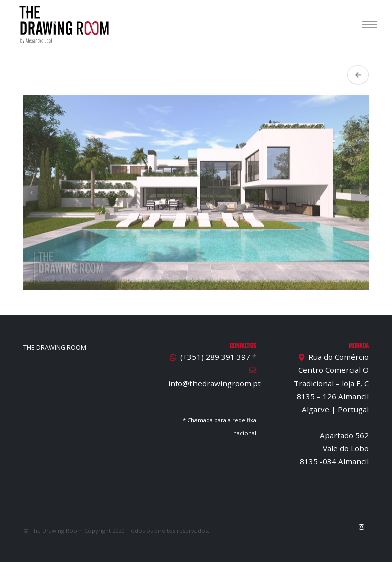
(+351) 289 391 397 (215, 357)
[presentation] (32, 197)
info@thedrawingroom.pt (215, 383)
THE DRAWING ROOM (55, 348)
